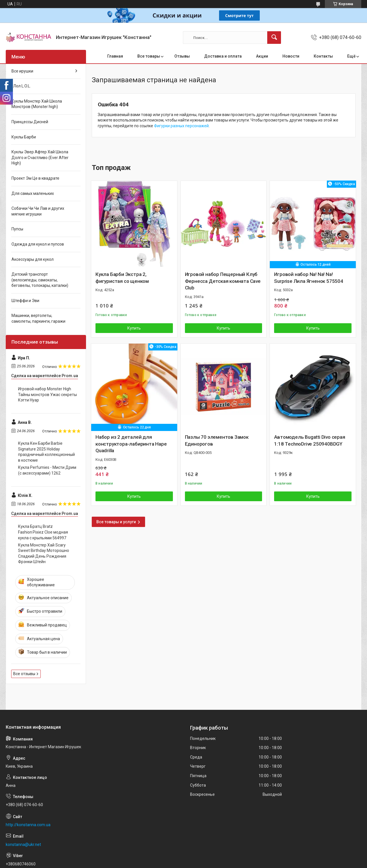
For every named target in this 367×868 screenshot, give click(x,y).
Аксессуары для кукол (33, 259)
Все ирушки (22, 71)
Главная (115, 56)
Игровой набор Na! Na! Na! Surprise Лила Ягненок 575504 (309, 278)
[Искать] (274, 38)
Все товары (149, 56)
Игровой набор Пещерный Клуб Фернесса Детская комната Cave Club (223, 281)
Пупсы (17, 229)
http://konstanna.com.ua (28, 825)
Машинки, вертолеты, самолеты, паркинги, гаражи (38, 318)
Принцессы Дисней (30, 122)
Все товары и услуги (116, 522)
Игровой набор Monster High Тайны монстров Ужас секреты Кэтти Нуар (47, 394)
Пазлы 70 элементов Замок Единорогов (217, 440)
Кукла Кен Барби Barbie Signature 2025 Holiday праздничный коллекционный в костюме (46, 452)
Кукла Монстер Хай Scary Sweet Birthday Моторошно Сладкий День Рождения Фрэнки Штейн (44, 553)
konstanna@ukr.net (23, 845)
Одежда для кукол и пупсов (38, 244)
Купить (134, 328)
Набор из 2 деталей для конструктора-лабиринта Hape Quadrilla (131, 444)
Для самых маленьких (33, 193)
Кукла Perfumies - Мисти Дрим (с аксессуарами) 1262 (47, 470)
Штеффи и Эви (25, 301)
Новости (291, 56)
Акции (262, 56)
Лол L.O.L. (21, 86)
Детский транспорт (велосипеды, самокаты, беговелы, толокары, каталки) (40, 280)
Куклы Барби (24, 137)
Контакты (323, 56)
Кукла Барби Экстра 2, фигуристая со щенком (122, 278)
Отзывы (182, 56)
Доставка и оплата (223, 56)
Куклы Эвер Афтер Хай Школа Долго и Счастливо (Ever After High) (40, 157)
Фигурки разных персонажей (181, 126)
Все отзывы (24, 674)
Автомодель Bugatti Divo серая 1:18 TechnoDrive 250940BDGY (310, 440)
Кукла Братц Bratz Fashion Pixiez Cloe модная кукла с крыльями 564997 (43, 532)
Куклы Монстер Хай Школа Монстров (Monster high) (37, 104)
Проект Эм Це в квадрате (35, 178)
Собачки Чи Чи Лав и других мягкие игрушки (38, 211)
